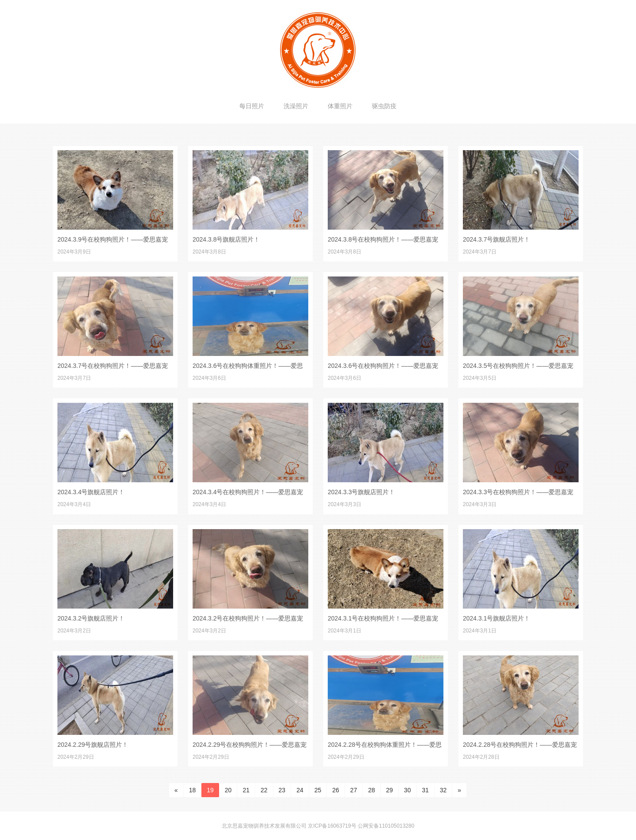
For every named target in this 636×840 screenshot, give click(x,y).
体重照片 (340, 106)
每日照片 (252, 106)
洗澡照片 (296, 106)
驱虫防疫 (384, 106)
